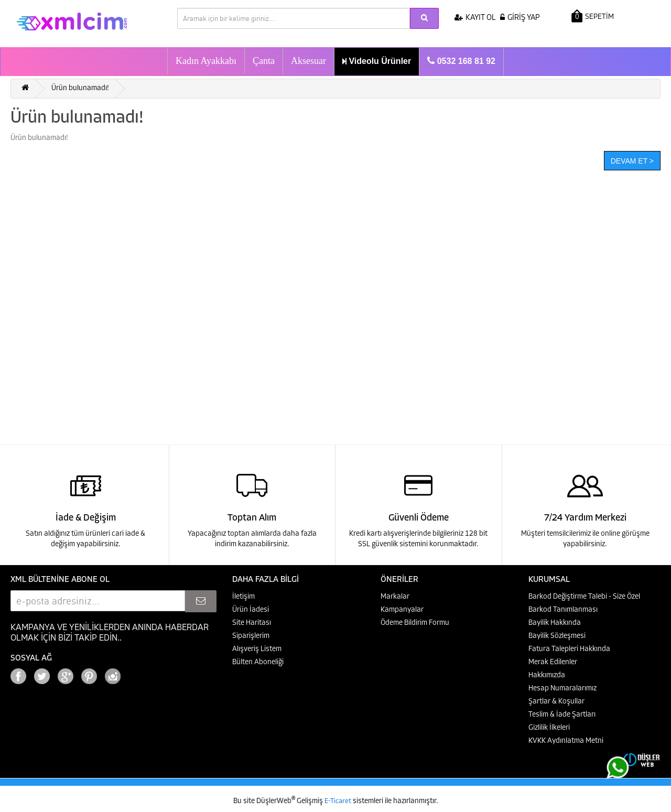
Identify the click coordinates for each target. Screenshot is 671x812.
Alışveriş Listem (257, 649)
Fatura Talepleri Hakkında (569, 649)
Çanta (264, 61)
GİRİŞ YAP (520, 18)
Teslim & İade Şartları (562, 715)
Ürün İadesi (251, 610)
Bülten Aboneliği (258, 662)
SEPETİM (593, 16)
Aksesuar (309, 61)
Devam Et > (632, 161)
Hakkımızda (547, 675)
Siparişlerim (251, 636)
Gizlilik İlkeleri (549, 728)
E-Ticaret (339, 801)
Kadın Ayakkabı (206, 61)
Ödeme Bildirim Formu (415, 623)
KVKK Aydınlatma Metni (566, 741)
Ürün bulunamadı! (80, 88)
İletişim (243, 597)
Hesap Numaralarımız (562, 689)
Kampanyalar (402, 610)
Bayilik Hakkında (555, 623)
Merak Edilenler (553, 662)
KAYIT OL (475, 18)
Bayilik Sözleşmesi (557, 636)
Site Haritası (252, 623)
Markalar (395, 597)
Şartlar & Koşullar (556, 702)
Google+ (142, 673)
